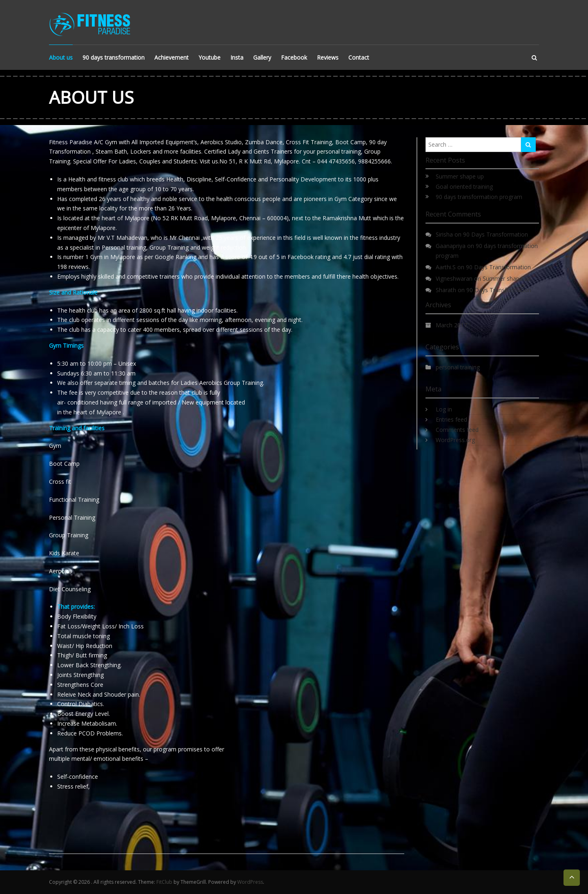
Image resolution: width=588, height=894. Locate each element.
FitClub (164, 882)
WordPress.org (455, 440)
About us (61, 57)
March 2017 (451, 325)
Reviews (328, 57)
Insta (237, 57)
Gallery (262, 57)
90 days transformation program (479, 197)
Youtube (209, 57)
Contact (359, 57)
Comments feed (457, 430)
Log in (444, 409)
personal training (458, 367)
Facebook (294, 57)
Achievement (171, 57)
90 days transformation (114, 57)
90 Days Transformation (496, 234)
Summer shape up (460, 176)
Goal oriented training (464, 187)
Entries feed (451, 419)
